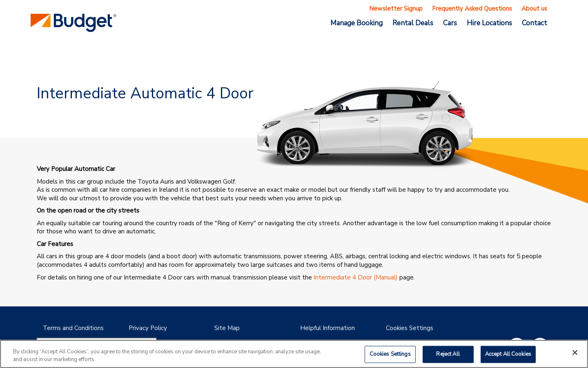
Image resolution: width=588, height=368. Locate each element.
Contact (535, 23)
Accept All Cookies (508, 354)
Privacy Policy (148, 328)
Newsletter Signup (396, 9)
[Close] (575, 352)
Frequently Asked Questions (472, 9)
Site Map (227, 328)
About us (534, 9)
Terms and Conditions (73, 328)
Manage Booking (356, 23)
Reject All (448, 354)
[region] (294, 354)
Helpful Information (327, 328)
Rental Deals (413, 23)
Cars (450, 23)
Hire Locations (489, 23)
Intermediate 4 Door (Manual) (356, 277)
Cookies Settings (410, 328)
